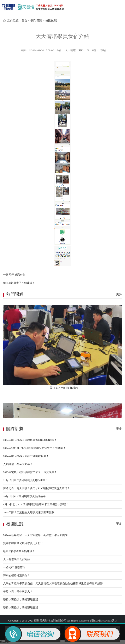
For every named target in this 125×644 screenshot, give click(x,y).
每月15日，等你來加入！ (18, 591)
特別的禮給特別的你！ (17, 575)
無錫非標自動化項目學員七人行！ (23, 543)
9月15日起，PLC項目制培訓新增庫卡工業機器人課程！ (36, 504)
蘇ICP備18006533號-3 (104, 621)
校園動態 (51, 21)
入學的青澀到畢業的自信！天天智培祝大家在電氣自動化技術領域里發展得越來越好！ (54, 583)
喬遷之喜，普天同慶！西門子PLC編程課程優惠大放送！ (37, 488)
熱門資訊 (36, 21)
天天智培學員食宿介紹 (17, 559)
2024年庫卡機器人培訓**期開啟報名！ (26, 456)
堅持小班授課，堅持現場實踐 (21, 600)
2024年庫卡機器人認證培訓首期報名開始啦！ (30, 440)
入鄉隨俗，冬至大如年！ (18, 464)
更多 (119, 294)
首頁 (24, 21)
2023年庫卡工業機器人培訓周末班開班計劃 (29, 512)
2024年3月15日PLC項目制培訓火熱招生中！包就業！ (34, 448)
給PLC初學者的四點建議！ (19, 283)
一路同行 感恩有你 (14, 275)
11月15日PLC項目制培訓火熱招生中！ (26, 480)
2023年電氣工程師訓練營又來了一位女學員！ (30, 472)
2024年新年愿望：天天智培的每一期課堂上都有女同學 (35, 535)
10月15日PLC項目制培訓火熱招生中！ (26, 496)
